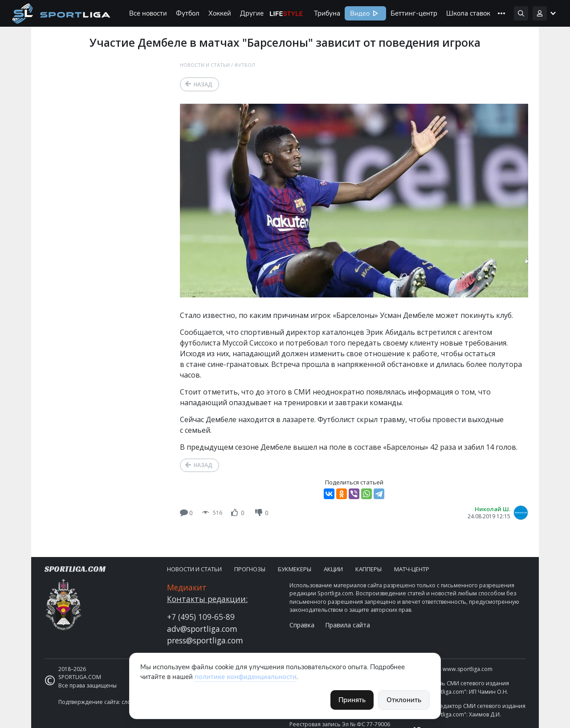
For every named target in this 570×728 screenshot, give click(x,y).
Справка (302, 625)
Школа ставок (468, 13)
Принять (352, 700)
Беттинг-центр (414, 13)
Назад (203, 84)
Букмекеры (295, 569)
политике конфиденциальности (246, 677)
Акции (333, 569)
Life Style (286, 13)
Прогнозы (250, 569)
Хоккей (220, 13)
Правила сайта (348, 625)
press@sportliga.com (205, 640)
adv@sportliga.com (202, 629)
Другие (252, 13)
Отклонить (404, 700)
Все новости (148, 13)
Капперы (368, 569)
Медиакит (187, 587)
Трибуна (327, 13)
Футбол (188, 13)
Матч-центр (412, 569)
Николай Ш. (493, 509)
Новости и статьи (205, 65)
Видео (359, 13)
